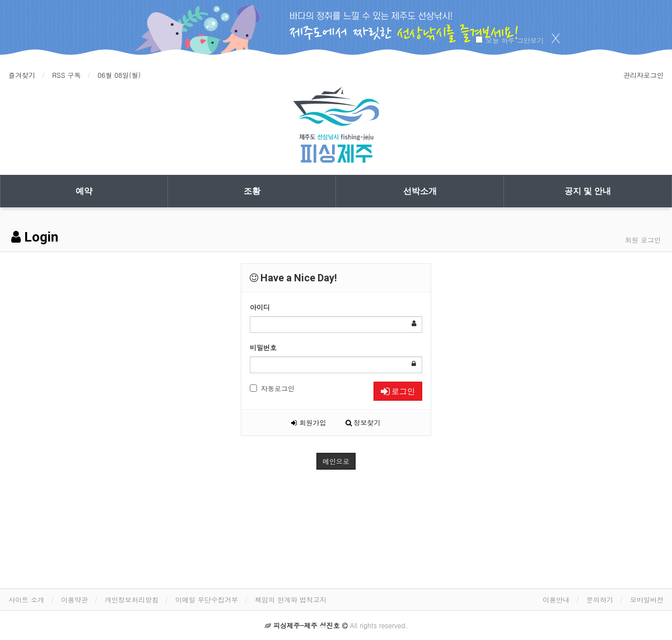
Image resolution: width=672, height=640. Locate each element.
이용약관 (74, 599)
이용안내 (556, 599)
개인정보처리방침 (132, 599)
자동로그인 (272, 388)
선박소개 (420, 191)
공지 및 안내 (588, 191)
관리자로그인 (643, 75)
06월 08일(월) (119, 75)
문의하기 (600, 599)
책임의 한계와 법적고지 (291, 599)
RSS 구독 (66, 75)
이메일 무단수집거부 (207, 599)
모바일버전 (647, 599)
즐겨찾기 (22, 75)
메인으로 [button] (336, 461)
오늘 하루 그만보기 (515, 40)
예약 (84, 191)
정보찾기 (363, 422)
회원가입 (309, 422)
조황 (252, 191)
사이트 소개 (26, 599)
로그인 (398, 391)
